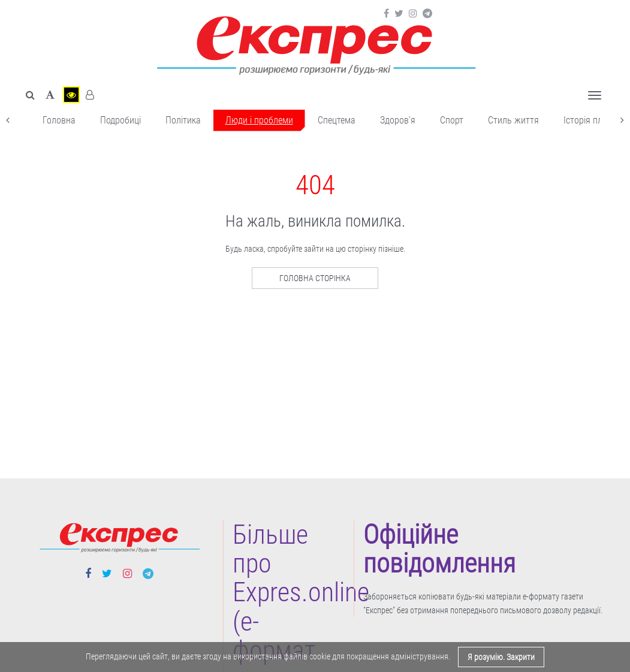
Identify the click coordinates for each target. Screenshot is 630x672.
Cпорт (452, 120)
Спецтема (337, 120)
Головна (59, 120)
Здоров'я (398, 120)
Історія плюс (588, 120)
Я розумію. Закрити (501, 657)
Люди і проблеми (259, 120)
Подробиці (120, 120)
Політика (183, 120)
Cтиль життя (513, 120)
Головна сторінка (315, 278)
